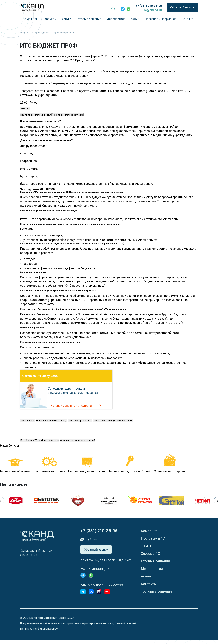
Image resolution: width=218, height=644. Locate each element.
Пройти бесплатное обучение (68, 115)
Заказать (25, 108)
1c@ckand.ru (153, 10)
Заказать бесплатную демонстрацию (113, 420)
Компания (30, 19)
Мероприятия (116, 19)
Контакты (188, 19)
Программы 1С (153, 538)
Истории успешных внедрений (72, 406)
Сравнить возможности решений (78, 440)
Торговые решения (156, 591)
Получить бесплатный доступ (36, 115)
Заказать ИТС (28, 420)
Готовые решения (89, 19)
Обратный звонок (182, 7)
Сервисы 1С (151, 554)
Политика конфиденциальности (40, 629)
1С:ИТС (147, 546)
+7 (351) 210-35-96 (149, 6)
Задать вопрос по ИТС (80, 420)
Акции (135, 19)
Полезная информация (160, 19)
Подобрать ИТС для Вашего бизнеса (40, 440)
